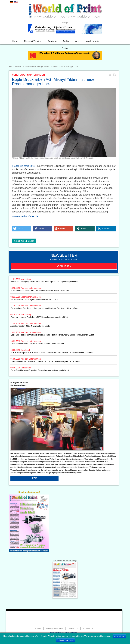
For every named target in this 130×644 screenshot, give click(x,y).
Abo (77, 41)
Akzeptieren (119, 636)
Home (15, 41)
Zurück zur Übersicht (24, 241)
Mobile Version (93, 41)
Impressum (88, 628)
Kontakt (38, 628)
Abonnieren (64, 266)
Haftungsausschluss (55, 628)
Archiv (66, 41)
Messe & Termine (33, 41)
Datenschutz (73, 628)
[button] (22, 229)
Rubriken (52, 41)
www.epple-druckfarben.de (25, 216)
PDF (34, 478)
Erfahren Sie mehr (66, 640)
